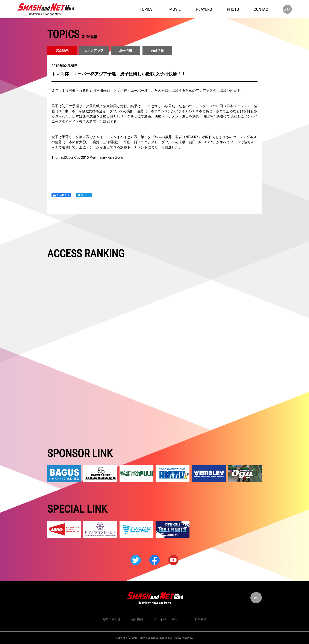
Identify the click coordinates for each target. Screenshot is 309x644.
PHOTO (233, 9)
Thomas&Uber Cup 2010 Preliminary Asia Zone (87, 158)
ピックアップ (94, 50)
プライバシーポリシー (169, 619)
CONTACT (262, 9)
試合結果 (62, 50)
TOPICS (146, 9)
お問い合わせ (111, 619)
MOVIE (175, 9)
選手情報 (126, 50)
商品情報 (157, 50)
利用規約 (201, 619)
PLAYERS (204, 9)
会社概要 (137, 619)
